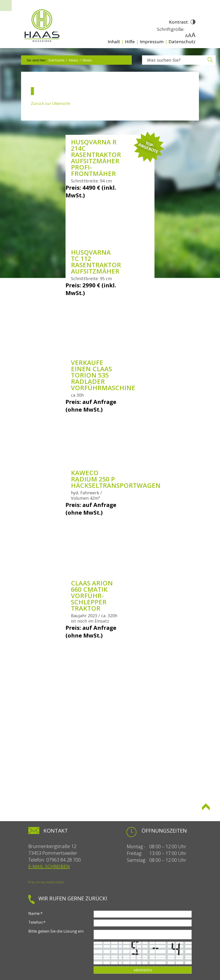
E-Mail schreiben (49, 866)
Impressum (152, 42)
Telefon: (37, 922)
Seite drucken (40, 811)
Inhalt (114, 42)
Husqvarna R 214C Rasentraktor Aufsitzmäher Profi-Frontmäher (96, 158)
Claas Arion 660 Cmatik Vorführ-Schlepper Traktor (92, 596)
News (73, 60)
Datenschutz (182, 42)
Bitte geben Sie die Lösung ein (56, 931)
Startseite (57, 60)
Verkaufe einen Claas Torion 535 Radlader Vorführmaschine (103, 375)
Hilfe (130, 42)
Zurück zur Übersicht (50, 103)
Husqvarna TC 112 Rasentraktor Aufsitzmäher (96, 262)
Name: (35, 913)
